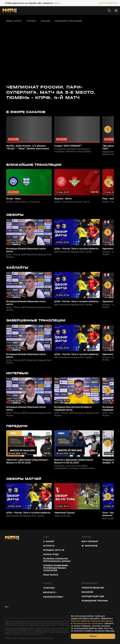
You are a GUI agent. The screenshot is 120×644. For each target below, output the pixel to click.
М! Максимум (90, 546)
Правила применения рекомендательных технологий (56, 568)
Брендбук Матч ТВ (54, 550)
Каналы (46, 21)
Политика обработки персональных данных (57, 560)
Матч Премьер (90, 541)
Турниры (31, 21)
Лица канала (51, 575)
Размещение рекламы (95, 601)
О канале (49, 541)
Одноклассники (53, 597)
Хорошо (93, 636)
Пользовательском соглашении (88, 623)
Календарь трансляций (68, 21)
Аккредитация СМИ (93, 596)
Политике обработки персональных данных (92, 621)
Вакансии (87, 592)
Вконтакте (49, 592)
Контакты (49, 546)
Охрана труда (51, 554)
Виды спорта (14, 21)
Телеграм (49, 588)
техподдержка (110, 3)
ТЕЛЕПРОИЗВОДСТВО (93, 588)
